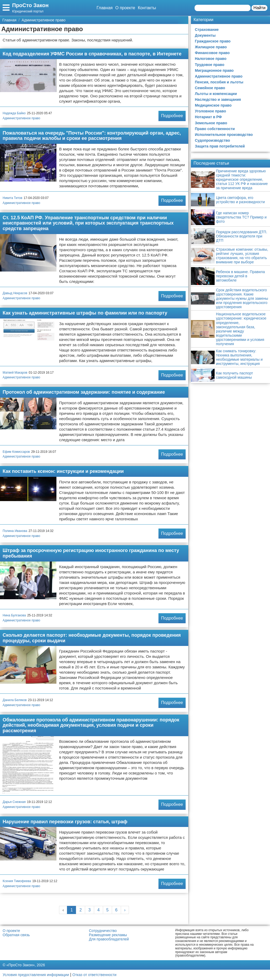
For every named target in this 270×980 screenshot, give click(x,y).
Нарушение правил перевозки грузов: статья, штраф (65, 822)
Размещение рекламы (108, 935)
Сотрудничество (103, 931)
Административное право (21, 118)
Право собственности (215, 129)
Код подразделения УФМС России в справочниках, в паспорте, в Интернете (92, 54)
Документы (205, 35)
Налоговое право (211, 59)
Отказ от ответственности (95, 975)
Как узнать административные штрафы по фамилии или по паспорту (85, 313)
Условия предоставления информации (36, 975)
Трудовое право (210, 65)
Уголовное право (210, 111)
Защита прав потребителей (220, 146)
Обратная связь (16, 935)
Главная (105, 8)
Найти (259, 8)
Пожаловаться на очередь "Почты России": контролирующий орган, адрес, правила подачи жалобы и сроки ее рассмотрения (92, 136)
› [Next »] (125, 910)
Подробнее (172, 116)
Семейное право (210, 88)
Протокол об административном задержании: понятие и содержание (84, 392)
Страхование (207, 30)
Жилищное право (211, 47)
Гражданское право (213, 41)
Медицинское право (213, 105)
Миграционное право (214, 70)
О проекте (125, 8)
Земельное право (211, 123)
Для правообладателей (109, 939)
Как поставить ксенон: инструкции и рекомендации (63, 471)
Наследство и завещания (218, 99)
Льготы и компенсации (216, 94)
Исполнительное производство (224, 135)
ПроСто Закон (30, 5)
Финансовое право (212, 53)
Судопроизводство (212, 140)
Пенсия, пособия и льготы (219, 82)
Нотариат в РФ (208, 117)
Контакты (147, 8)
